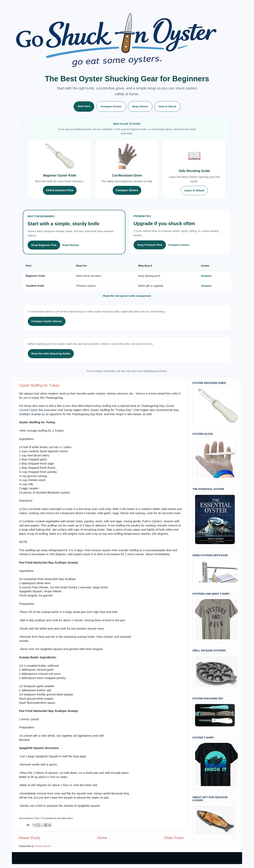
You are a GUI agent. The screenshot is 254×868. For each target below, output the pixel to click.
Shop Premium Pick (150, 245)
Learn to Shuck (194, 190)
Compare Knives (111, 106)
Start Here (84, 106)
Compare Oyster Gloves (47, 321)
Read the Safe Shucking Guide (51, 354)
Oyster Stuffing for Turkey (39, 385)
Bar (41, 410)
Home (102, 838)
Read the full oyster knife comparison (127, 296)
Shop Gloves (140, 106)
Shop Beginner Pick (44, 245)
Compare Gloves (127, 190)
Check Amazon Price (60, 190)
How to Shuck (167, 106)
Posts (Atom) (43, 846)
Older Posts (174, 838)
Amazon (206, 276)
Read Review (71, 245)
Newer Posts (29, 838)
